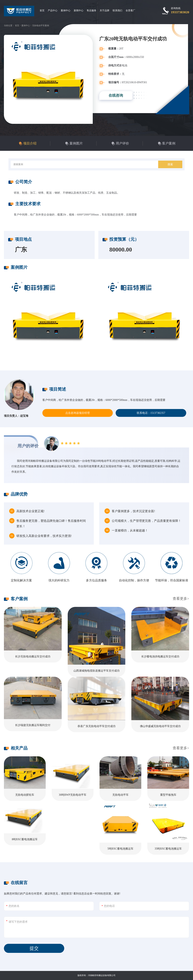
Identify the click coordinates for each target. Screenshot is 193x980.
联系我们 (117, 10)
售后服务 (92, 10)
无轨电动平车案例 (41, 26)
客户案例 (169, 143)
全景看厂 (130, 10)
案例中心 (66, 10)
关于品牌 (104, 10)
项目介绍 (30, 143)
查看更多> (181, 599)
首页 (42, 10)
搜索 (170, 164)
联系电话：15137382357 (151, 413)
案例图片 (76, 143)
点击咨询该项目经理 (78, 413)
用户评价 (122, 143)
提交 (34, 948)
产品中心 (53, 10)
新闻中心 (79, 10)
